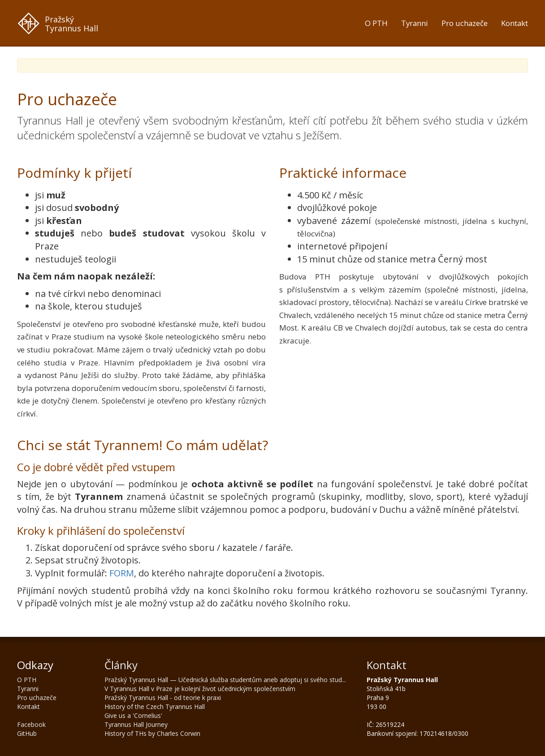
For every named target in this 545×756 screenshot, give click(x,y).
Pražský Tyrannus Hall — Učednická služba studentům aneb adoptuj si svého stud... (225, 680)
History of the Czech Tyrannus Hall (155, 707)
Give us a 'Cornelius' (133, 715)
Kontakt (515, 23)
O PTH (376, 23)
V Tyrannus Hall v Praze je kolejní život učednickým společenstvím (200, 689)
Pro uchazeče (465, 23)
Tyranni (415, 23)
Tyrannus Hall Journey (136, 724)
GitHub (27, 733)
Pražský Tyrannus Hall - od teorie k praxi (163, 698)
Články (121, 665)
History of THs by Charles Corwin (152, 733)
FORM (122, 573)
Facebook (31, 724)
